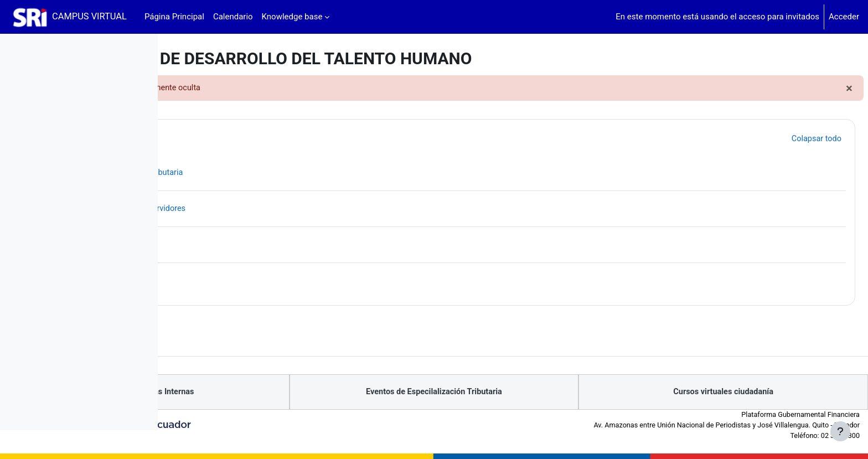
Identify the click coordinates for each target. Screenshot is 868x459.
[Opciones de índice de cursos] (143, 50)
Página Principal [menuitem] (174, 17)
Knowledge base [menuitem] (292, 17)
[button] (199, 139)
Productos (246, 138)
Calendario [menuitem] (233, 17)
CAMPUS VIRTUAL (89, 16)
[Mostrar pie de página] (840, 431)
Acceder (844, 17)
